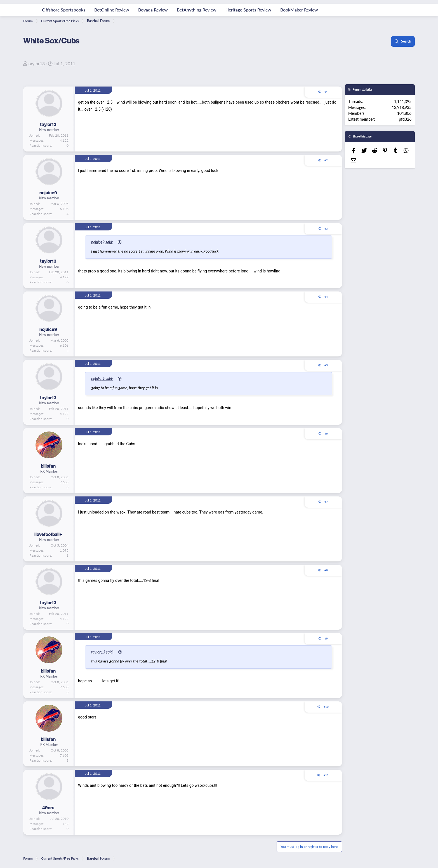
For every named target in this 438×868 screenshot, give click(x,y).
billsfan (48, 466)
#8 (326, 570)
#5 (326, 365)
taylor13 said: (102, 652)
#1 (326, 92)
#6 (326, 433)
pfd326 (405, 119)
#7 (326, 502)
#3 (326, 228)
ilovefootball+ (48, 534)
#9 (326, 638)
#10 (326, 707)
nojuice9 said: (102, 242)
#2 (326, 160)
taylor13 (36, 63)
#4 (326, 297)
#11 (326, 775)
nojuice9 (48, 193)
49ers (48, 808)
